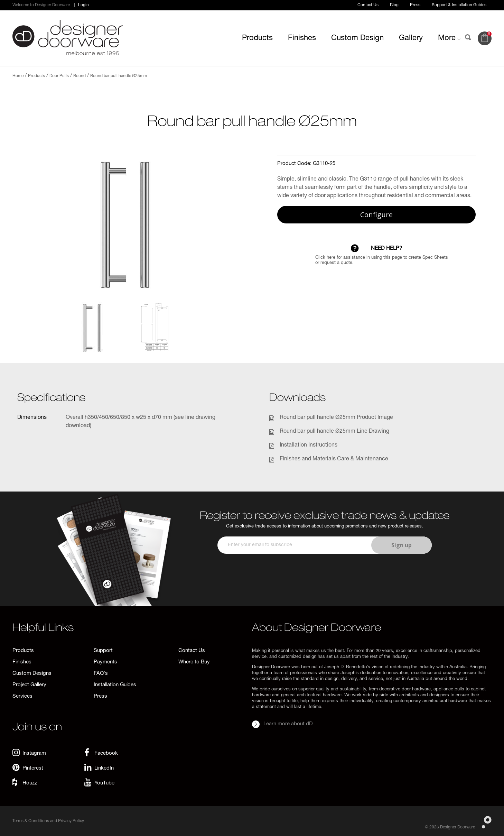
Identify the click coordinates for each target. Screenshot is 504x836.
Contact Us (368, 5)
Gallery (411, 38)
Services (22, 696)
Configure (376, 215)
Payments (105, 662)
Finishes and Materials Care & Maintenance (334, 459)
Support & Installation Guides (459, 5)
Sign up (402, 545)
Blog (394, 5)
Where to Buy (194, 662)
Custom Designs (32, 674)
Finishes (302, 38)
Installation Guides (115, 685)
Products (257, 38)
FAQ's (101, 674)
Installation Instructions (309, 445)
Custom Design (357, 38)
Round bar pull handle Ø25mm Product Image (336, 418)
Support (103, 651)
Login (83, 5)
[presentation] (324, 574)
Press (415, 5)
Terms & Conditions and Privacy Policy (48, 821)
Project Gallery (29, 685)
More (449, 38)
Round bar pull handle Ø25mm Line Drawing (334, 432)
